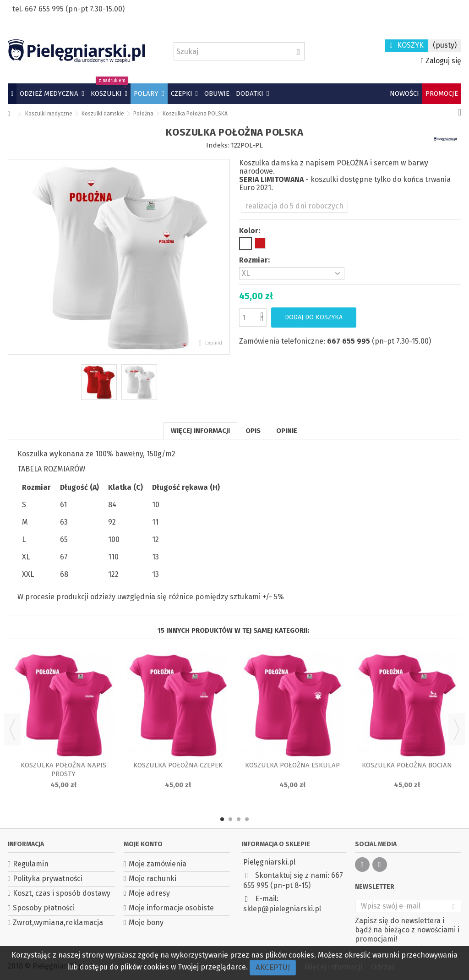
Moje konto (143, 844)
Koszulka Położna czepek (178, 765)
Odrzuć (383, 967)
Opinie (287, 431)
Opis (253, 431)
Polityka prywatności (48, 879)
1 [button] (222, 819)
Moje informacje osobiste (171, 908)
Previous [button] (12, 729)
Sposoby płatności (44, 908)
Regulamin (31, 864)
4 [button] (247, 819)
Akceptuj (273, 967)
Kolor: (251, 231)
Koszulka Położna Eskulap (292, 765)
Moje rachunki (153, 879)
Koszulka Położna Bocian (407, 765)
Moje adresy (149, 893)
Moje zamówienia (158, 864)
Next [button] (457, 729)
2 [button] (230, 819)
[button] (52, 94)
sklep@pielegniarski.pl (282, 909)
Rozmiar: (255, 260)
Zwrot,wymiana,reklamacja (58, 923)
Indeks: (218, 145)
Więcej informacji (200, 431)
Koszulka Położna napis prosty (63, 769)
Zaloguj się (441, 61)
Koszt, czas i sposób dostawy (62, 893)
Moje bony (146, 923)
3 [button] (239, 819)
